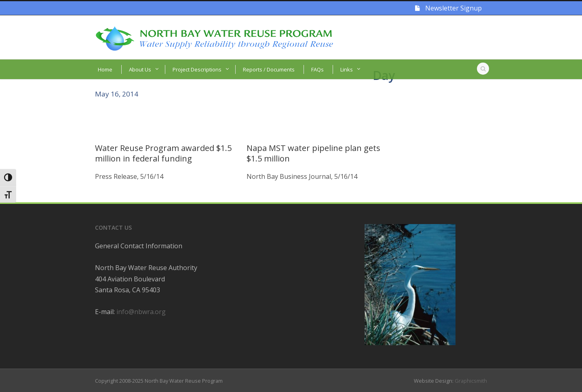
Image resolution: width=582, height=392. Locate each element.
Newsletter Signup (448, 8)
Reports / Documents (269, 69)
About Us (140, 69)
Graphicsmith (471, 381)
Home (105, 69)
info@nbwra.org (141, 312)
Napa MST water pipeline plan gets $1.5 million (313, 153)
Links (347, 69)
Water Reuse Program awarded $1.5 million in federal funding (163, 153)
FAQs (317, 69)
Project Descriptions (197, 69)
